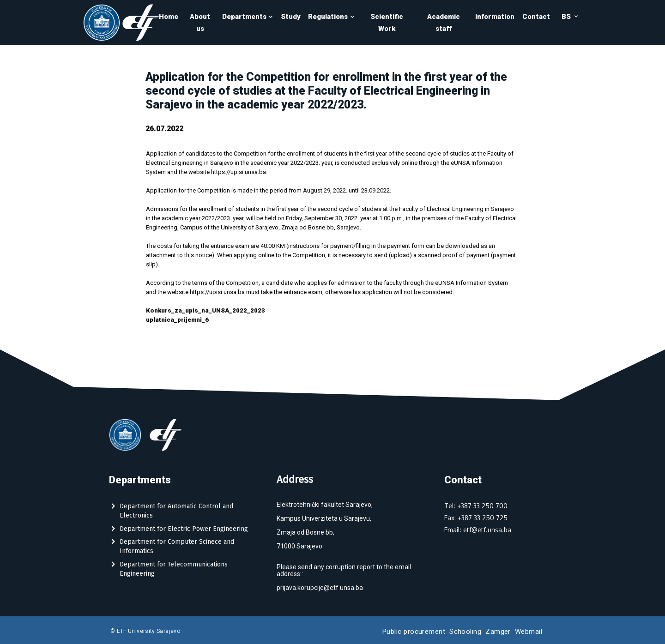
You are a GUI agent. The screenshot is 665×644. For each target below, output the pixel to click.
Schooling (465, 632)
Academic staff (444, 23)
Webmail (529, 632)
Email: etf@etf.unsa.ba (478, 530)
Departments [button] (248, 17)
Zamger (498, 632)
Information (495, 17)
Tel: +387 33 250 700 (476, 506)
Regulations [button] (331, 17)
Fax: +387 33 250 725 (476, 518)
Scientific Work (387, 23)
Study (291, 17)
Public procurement (414, 632)
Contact (536, 17)
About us (200, 23)
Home (169, 17)
